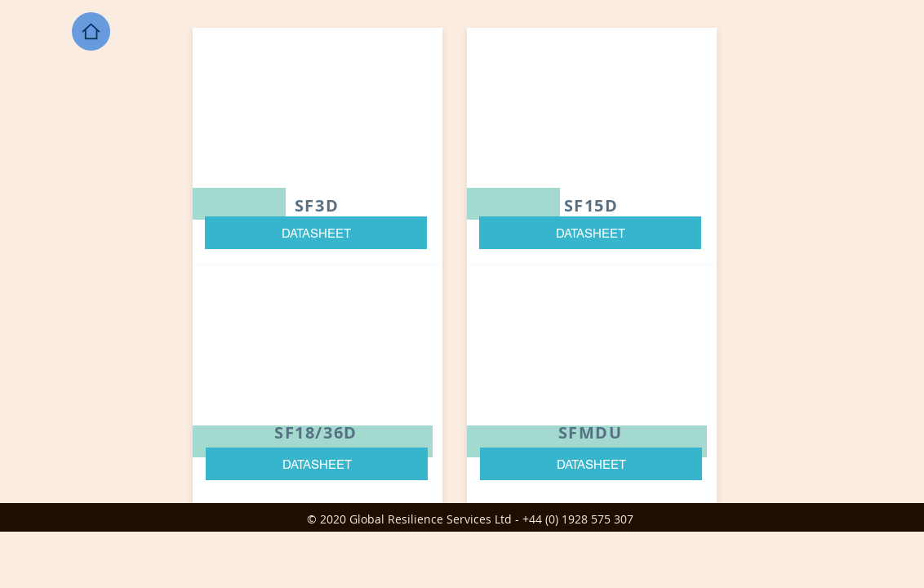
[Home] (91, 31)
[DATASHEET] (316, 233)
